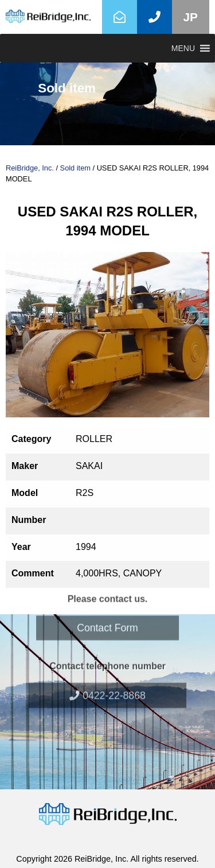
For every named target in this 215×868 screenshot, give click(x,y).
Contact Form (107, 604)
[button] (183, 48)
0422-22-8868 (107, 672)
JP (191, 17)
